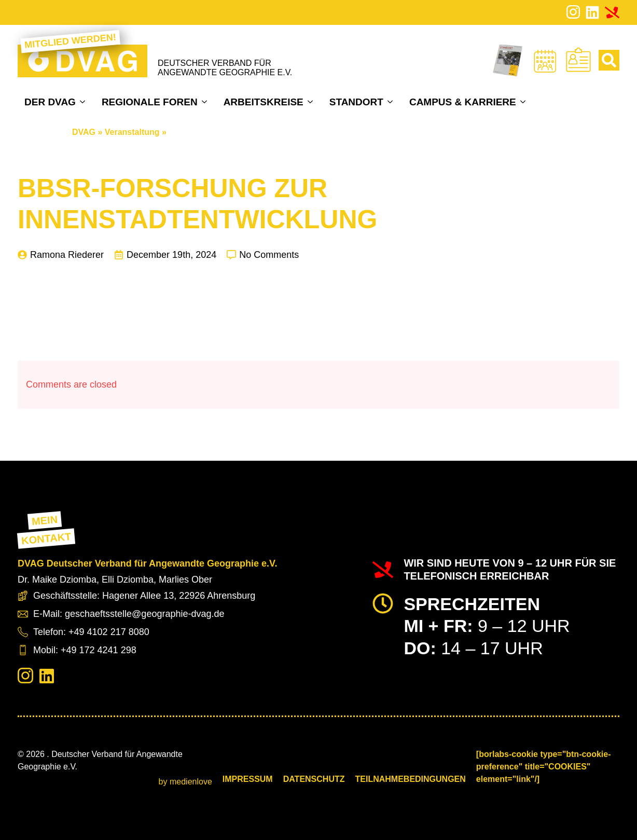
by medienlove (185, 782)
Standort (356, 102)
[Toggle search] (609, 60)
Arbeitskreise (264, 102)
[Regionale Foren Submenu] (206, 102)
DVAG (84, 132)
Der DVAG (50, 102)
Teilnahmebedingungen (411, 779)
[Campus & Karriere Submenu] (524, 102)
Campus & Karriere (463, 102)
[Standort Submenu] (391, 102)
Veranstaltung (132, 132)
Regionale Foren (150, 102)
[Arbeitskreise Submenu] (311, 102)
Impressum (248, 779)
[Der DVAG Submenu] (84, 102)
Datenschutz (314, 779)
